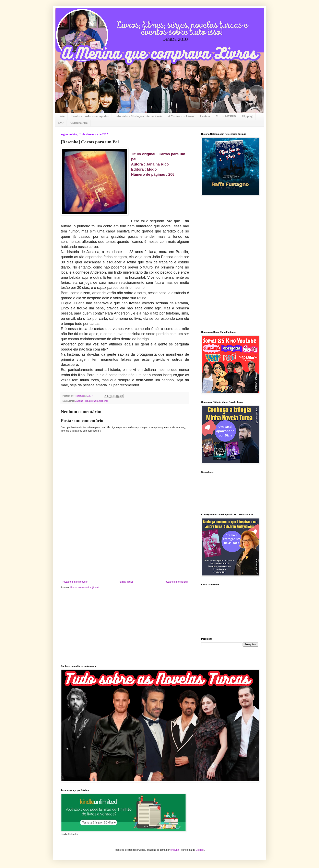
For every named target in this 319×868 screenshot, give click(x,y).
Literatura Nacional (98, 401)
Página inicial (126, 582)
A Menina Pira (79, 123)
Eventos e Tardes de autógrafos (90, 116)
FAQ (61, 123)
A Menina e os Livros (181, 116)
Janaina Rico (82, 401)
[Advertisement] (125, 550)
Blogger (200, 850)
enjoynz (174, 850)
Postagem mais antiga (176, 582)
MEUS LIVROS (226, 116)
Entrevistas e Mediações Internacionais (138, 116)
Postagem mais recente (75, 582)
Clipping (247, 116)
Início (61, 116)
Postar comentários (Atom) (85, 587)
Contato (205, 116)
